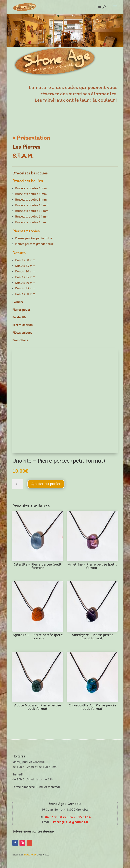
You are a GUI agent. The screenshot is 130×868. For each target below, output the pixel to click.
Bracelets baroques (30, 173)
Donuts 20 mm (25, 260)
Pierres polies (21, 310)
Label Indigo (30, 855)
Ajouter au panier (46, 484)
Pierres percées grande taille (34, 244)
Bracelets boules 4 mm (31, 188)
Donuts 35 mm (25, 277)
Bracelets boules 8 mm (31, 200)
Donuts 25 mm (25, 266)
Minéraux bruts (22, 325)
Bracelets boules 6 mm (31, 194)
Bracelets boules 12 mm (32, 211)
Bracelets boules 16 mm (32, 222)
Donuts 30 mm (25, 271)
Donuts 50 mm (25, 294)
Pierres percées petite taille (34, 238)
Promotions (20, 340)
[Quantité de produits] (18, 484)
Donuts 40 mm (25, 283)
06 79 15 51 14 (80, 817)
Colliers (18, 302)
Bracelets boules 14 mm (32, 217)
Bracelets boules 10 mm (32, 205)
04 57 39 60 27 (56, 817)
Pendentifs (19, 317)
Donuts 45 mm (25, 288)
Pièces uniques (22, 333)
